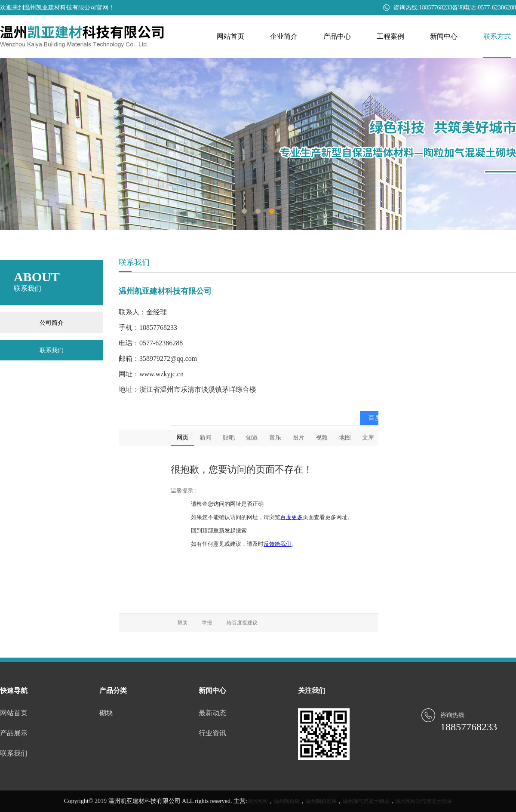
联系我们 (52, 350)
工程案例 (390, 36)
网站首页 (230, 36)
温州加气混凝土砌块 (366, 801)
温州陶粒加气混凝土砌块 (424, 801)
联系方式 (497, 36)
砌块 (106, 713)
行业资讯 (212, 733)
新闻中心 (444, 36)
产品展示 (14, 733)
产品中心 (337, 36)
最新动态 (212, 713)
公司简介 (52, 323)
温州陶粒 (258, 801)
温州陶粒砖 (287, 801)
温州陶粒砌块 (321, 801)
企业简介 (284, 36)
